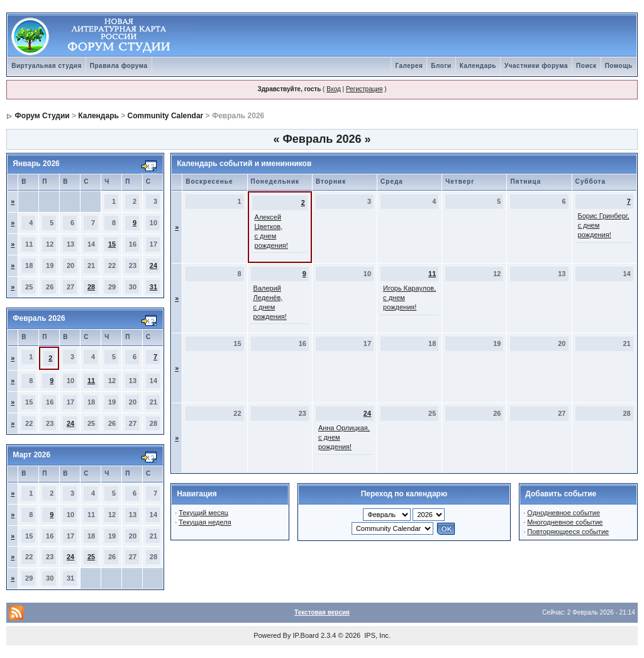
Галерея (409, 66)
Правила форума (119, 66)
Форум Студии (42, 116)
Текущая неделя (205, 522)
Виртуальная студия (47, 66)
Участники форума (536, 66)
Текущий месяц (203, 513)
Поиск (586, 66)
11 (91, 381)
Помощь (619, 66)
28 (91, 287)
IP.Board (306, 635)
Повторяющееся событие (568, 532)
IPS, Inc (376, 635)
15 (112, 244)
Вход (334, 89)
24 (153, 265)
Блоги (441, 66)
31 (153, 287)
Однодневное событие (563, 513)
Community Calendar (166, 116)
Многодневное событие (565, 522)
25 (91, 557)
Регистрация (364, 89)
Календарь (478, 66)
